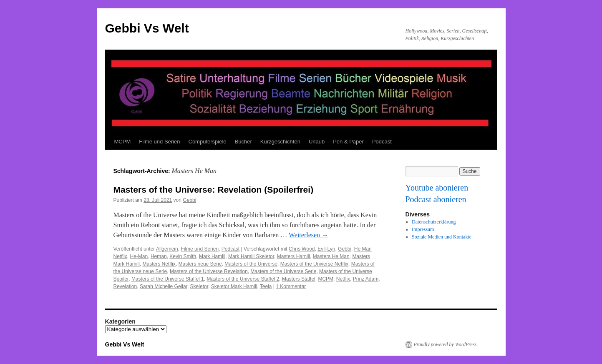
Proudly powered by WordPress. (446, 344)
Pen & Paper (348, 142)
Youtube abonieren (437, 188)
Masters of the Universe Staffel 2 (243, 279)
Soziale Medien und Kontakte (442, 237)
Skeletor (199, 286)
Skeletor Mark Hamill (234, 286)
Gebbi (189, 200)
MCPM (123, 142)
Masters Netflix (159, 264)
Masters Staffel (299, 279)
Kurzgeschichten (280, 142)
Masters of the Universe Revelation (209, 271)
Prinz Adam (366, 279)
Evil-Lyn (326, 249)
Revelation (125, 286)
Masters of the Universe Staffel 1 (168, 279)
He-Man (139, 256)
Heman (159, 256)
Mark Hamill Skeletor (251, 256)
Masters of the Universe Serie (283, 271)
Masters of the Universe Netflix (314, 264)
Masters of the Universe (251, 264)
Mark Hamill (212, 256)
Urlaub (317, 142)
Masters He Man (331, 256)
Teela (266, 286)
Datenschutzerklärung (434, 222)
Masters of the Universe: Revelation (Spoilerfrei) (214, 190)
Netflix (343, 279)
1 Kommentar (291, 286)
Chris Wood (302, 249)
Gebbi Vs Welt (147, 28)
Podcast (382, 142)
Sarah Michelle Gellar (164, 286)
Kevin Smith (183, 256)
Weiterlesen (309, 235)
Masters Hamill (293, 256)
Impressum (423, 229)
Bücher (243, 142)
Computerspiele (208, 142)
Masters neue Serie (200, 264)
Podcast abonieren (436, 199)
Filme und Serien (159, 142)
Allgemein (167, 249)
